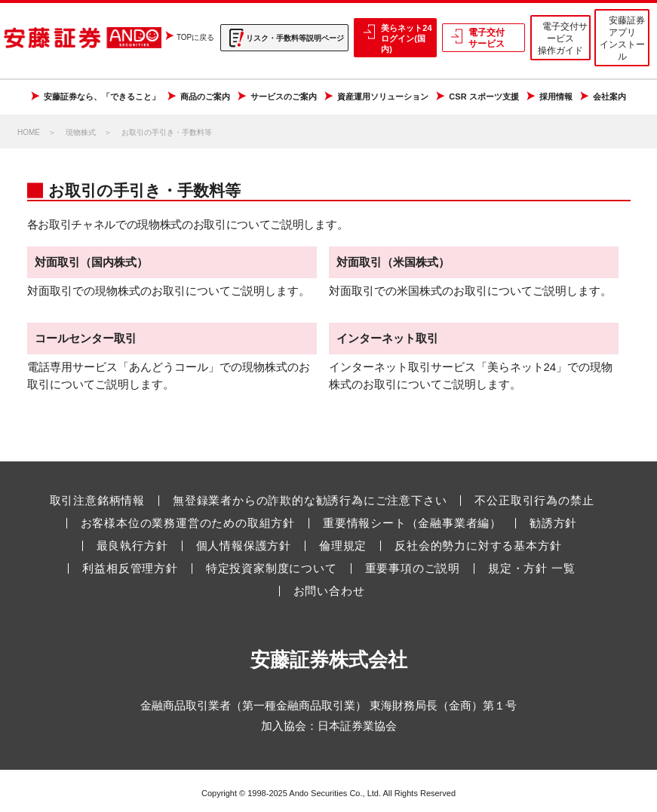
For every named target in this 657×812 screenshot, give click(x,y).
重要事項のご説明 (413, 568)
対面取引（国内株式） (91, 262)
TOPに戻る (195, 37)
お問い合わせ (329, 591)
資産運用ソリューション (383, 97)
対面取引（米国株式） (393, 262)
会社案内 (609, 97)
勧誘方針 (553, 523)
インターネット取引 (387, 338)
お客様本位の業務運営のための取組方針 (188, 523)
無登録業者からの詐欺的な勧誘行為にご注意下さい (310, 501)
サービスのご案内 (284, 97)
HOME (29, 132)
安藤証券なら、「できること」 (102, 97)
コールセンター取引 (86, 338)
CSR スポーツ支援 (484, 97)
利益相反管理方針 (130, 568)
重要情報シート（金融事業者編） (412, 523)
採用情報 (556, 97)
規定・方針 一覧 (532, 568)
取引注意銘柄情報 (97, 501)
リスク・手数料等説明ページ (295, 38)
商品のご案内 (205, 97)
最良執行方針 (132, 546)
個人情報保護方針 (244, 546)
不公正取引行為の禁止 (534, 501)
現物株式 (81, 132)
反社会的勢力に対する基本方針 (478, 546)
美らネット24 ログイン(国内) (406, 39)
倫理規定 (343, 546)
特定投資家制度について (272, 568)
